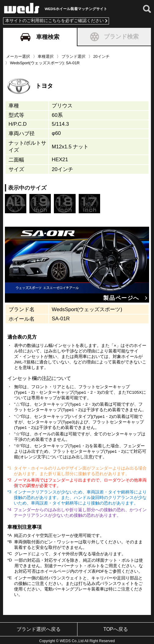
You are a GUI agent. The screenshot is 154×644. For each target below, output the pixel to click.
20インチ (101, 55)
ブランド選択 (73, 55)
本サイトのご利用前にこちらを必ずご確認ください (54, 19)
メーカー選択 (18, 55)
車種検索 (40, 35)
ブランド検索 (114, 35)
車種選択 (46, 55)
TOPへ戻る (116, 628)
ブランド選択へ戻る (39, 628)
